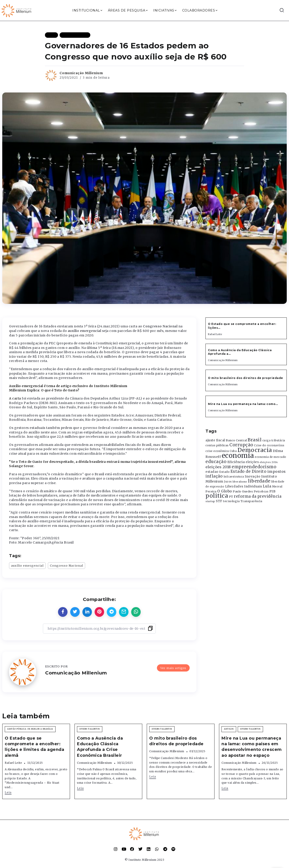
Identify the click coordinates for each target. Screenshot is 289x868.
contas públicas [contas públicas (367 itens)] (217, 445)
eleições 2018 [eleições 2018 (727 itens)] (218, 467)
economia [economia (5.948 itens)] (238, 455)
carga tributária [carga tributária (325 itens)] (274, 440)
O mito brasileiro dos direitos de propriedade (246, 378)
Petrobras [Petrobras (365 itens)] (261, 491)
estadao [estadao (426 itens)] (212, 472)
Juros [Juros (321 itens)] (228, 482)
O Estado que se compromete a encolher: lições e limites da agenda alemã (34, 747)
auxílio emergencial (27, 565)
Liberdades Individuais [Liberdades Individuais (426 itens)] (244, 486)
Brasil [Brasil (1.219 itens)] (255, 440)
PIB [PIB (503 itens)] (273, 491)
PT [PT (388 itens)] (231, 497)
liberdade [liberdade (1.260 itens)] (259, 481)
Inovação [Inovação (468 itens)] (253, 477)
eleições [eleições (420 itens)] (252, 462)
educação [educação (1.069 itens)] (216, 462)
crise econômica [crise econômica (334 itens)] (217, 451)
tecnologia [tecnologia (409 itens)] (231, 501)
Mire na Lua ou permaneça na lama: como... (243, 404)
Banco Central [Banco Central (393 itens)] (236, 440)
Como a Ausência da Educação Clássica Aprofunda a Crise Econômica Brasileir (100, 747)
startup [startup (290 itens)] (210, 501)
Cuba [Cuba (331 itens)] (233, 451)
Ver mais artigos (173, 668)
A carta (15, 398)
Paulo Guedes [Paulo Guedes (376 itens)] (243, 491)
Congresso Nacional (66, 565)
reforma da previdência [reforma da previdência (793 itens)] (258, 496)
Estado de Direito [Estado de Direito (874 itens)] (249, 471)
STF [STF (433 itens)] (219, 501)
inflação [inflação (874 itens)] (214, 476)
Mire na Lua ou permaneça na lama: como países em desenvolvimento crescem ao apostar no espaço (252, 747)
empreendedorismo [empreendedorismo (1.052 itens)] (254, 467)
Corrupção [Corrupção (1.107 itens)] (241, 445)
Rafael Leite (215, 334)
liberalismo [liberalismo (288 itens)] (240, 482)
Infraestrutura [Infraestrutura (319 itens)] (234, 477)
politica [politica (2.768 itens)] (217, 496)
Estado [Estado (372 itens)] (224, 472)
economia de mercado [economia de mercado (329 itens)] (270, 457)
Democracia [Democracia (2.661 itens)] (255, 450)
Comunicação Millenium (81, 73)
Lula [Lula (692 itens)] (267, 486)
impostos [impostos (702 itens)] (277, 471)
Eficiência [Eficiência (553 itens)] (236, 462)
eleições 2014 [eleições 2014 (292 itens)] (269, 462)
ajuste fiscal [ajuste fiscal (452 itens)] (215, 440)
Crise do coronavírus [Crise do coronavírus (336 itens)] (269, 445)
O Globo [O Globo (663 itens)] (225, 491)
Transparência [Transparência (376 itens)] (251, 501)
